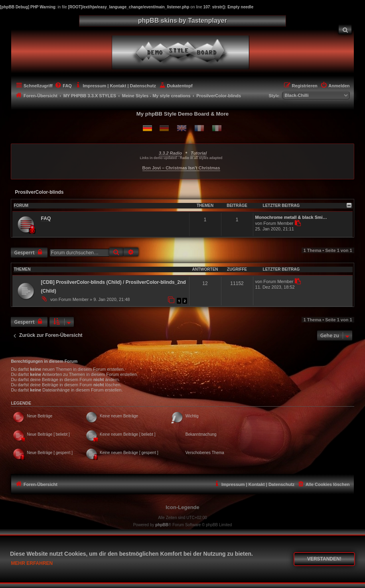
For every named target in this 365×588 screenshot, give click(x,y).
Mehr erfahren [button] (32, 563)
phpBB (162, 525)
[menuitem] (345, 29)
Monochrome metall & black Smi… (291, 217)
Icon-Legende (182, 507)
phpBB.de (209, 532)
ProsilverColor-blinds (39, 192)
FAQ (46, 218)
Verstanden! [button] (324, 559)
